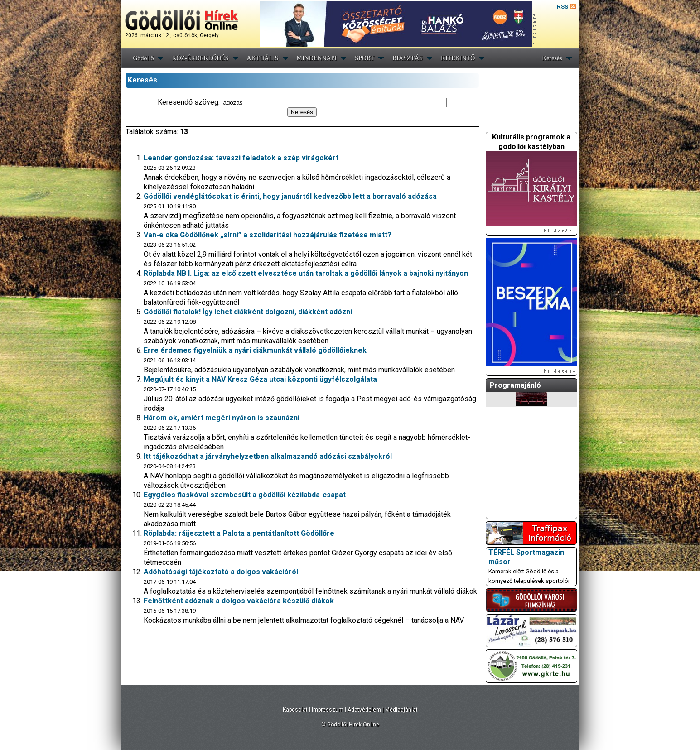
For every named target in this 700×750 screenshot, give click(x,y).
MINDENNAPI (317, 58)
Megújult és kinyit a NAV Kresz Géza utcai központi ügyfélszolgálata (260, 379)
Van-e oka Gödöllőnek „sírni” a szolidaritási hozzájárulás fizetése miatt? (268, 235)
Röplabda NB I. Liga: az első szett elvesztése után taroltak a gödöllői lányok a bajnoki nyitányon (306, 273)
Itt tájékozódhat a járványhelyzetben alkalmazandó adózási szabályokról (268, 456)
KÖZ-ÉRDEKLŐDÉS (200, 58)
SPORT (364, 58)
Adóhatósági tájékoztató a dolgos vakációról (221, 572)
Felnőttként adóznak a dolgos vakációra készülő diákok (239, 601)
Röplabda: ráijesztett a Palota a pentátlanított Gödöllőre (239, 533)
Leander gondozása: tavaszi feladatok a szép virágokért (241, 158)
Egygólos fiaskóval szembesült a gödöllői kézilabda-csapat (245, 495)
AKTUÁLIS (263, 58)
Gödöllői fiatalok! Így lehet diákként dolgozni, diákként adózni (248, 312)
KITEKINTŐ (458, 58)
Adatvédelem (364, 710)
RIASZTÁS (408, 58)
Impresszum (328, 710)
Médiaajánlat (401, 710)
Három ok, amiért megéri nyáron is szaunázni (222, 418)
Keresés (552, 58)
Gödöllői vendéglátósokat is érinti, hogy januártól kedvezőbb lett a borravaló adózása (290, 196)
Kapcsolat (295, 710)
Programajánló (515, 385)
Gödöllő (144, 58)
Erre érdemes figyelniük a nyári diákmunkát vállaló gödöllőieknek (255, 350)
